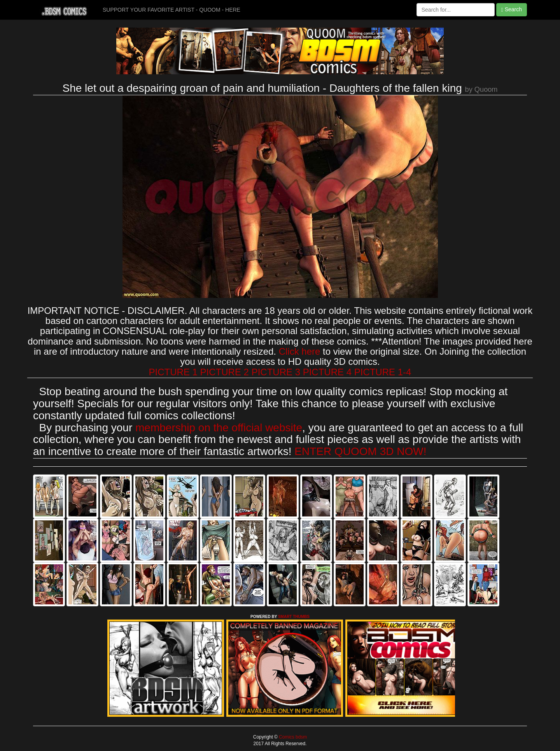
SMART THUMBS (294, 617)
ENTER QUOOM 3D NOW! (360, 451)
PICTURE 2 (225, 372)
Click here (300, 351)
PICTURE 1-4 (383, 372)
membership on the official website (219, 428)
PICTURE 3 (276, 372)
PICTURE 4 (327, 372)
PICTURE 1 (173, 372)
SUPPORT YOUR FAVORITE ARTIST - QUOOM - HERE (171, 10)
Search (512, 10)
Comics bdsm (292, 737)
